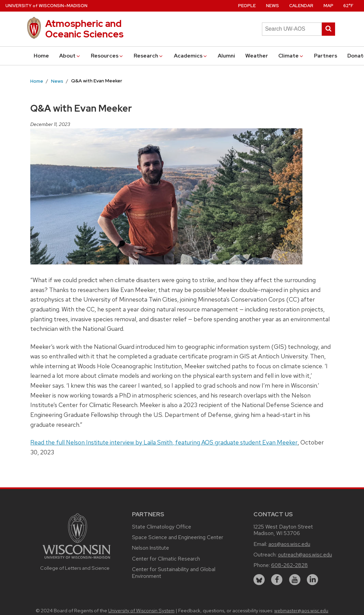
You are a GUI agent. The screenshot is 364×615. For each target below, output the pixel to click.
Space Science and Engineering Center (178, 537)
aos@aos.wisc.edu (289, 544)
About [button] (70, 56)
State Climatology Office (162, 527)
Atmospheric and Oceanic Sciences (84, 29)
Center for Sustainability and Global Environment (174, 573)
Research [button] (149, 56)
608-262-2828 (289, 565)
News (272, 6)
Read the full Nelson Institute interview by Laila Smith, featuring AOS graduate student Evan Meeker (164, 442)
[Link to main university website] (77, 560)
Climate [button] (291, 56)
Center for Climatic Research (166, 559)
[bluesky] (259, 580)
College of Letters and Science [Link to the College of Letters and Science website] (75, 568)
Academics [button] (191, 56)
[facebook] (277, 580)
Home (41, 56)
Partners (326, 56)
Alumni (226, 56)
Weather (257, 56)
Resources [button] (107, 56)
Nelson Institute (151, 548)
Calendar (301, 6)
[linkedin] (312, 580)
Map (328, 6)
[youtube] (295, 580)
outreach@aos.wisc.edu (305, 555)
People (247, 6)
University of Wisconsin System (141, 611)
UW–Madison (46, 6)
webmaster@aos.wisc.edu (301, 611)
